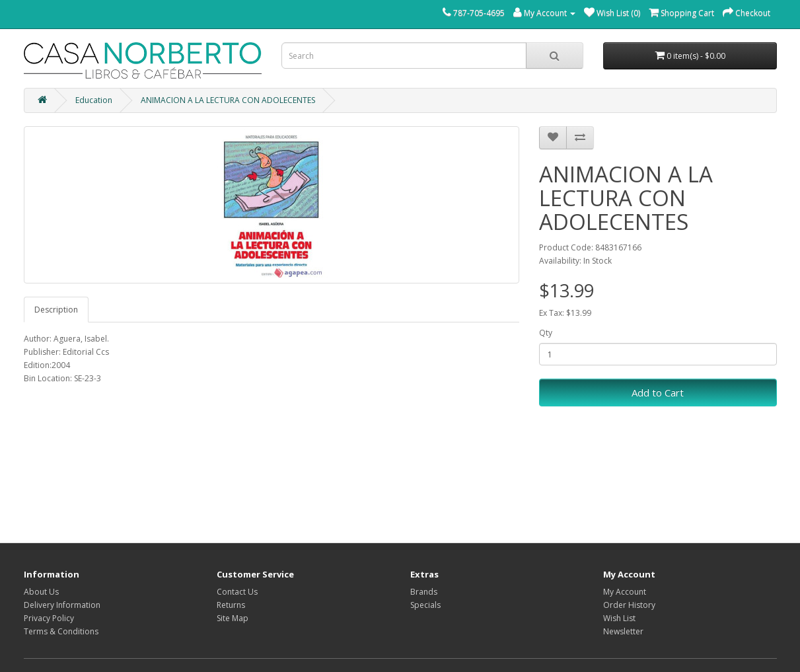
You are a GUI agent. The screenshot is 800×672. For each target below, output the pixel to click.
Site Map (233, 618)
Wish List (619, 618)
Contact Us (237, 592)
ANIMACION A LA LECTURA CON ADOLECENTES (228, 100)
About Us (41, 592)
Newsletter (623, 631)
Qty (546, 333)
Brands (424, 592)
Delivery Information (62, 605)
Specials (425, 605)
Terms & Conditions (61, 631)
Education (94, 100)
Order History (629, 605)
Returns (231, 605)
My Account (625, 592)
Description (56, 310)
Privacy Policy (49, 618)
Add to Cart (658, 392)
